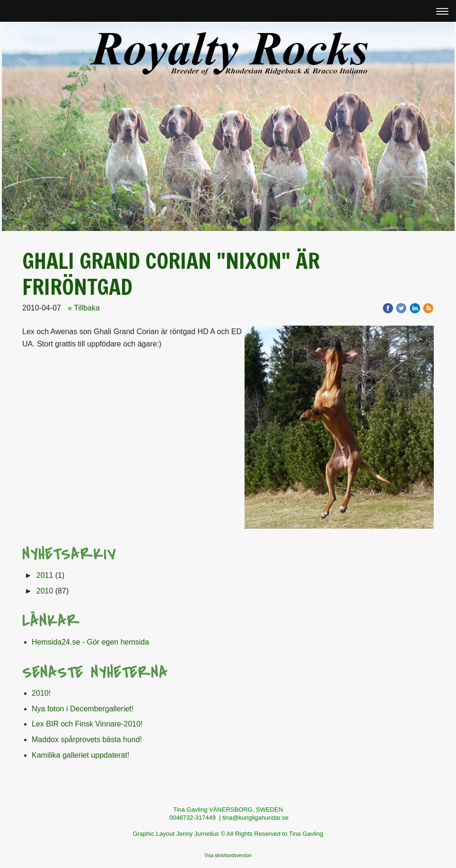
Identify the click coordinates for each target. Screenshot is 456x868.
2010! (41, 693)
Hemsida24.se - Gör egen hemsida (90, 642)
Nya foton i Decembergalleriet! (83, 709)
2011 (45, 575)
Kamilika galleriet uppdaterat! (80, 755)
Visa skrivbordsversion (228, 855)
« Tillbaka (84, 308)
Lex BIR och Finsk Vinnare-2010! (87, 724)
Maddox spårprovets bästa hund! (87, 740)
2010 (45, 591)
